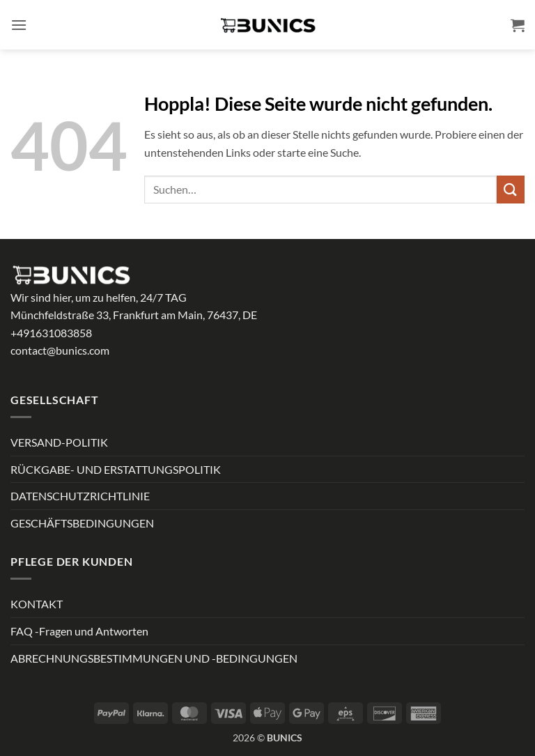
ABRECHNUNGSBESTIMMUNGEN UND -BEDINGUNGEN (154, 658)
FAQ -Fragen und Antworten (79, 631)
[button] (19, 25)
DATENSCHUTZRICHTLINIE (80, 496)
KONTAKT (37, 604)
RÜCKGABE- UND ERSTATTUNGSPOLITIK (116, 469)
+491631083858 (51, 333)
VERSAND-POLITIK (59, 442)
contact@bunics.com (60, 350)
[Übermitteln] (511, 189)
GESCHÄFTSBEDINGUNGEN (82, 523)
